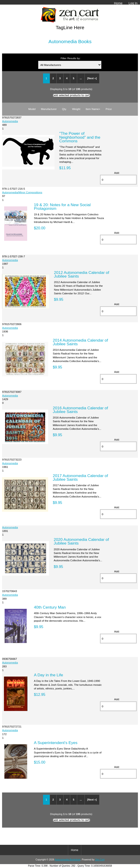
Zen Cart (100, 860)
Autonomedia (10, 121)
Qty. (64, 109)
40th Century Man (50, 607)
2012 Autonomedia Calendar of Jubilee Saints (82, 274)
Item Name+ (93, 109)
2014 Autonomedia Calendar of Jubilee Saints (80, 342)
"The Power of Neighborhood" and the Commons (80, 137)
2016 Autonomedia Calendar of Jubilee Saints (80, 410)
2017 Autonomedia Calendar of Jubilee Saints (80, 478)
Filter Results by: (70, 58)
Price (109, 109)
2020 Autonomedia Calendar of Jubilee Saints (81, 541)
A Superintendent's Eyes (56, 743)
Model (32, 109)
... (81, 78)
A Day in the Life (48, 675)
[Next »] (92, 78)
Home (118, 3)
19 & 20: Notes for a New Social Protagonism (62, 207)
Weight (76, 109)
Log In (133, 3)
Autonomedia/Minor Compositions (22, 192)
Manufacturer (49, 109)
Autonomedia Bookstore (68, 860)
